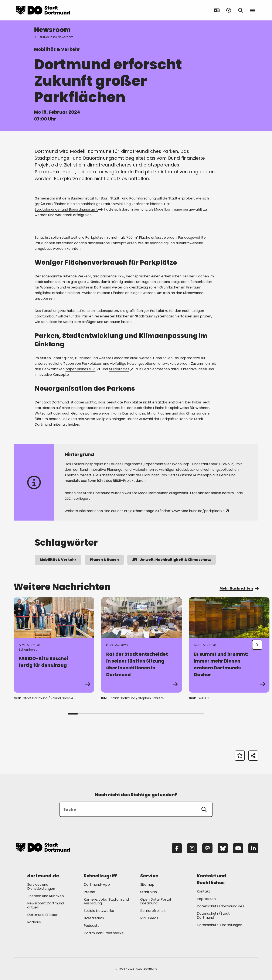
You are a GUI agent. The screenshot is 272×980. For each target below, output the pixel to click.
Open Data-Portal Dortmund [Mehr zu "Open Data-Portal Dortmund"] (156, 901)
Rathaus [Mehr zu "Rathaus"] (34, 922)
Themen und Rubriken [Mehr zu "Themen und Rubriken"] (45, 896)
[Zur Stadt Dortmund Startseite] (43, 10)
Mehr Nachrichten (239, 588)
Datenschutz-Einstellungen (220, 925)
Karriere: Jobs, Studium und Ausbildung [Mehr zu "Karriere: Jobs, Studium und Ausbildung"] (106, 901)
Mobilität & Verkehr (58, 560)
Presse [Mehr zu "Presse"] (89, 892)
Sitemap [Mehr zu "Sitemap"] (147, 885)
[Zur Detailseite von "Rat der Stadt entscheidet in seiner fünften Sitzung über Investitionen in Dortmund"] (142, 645)
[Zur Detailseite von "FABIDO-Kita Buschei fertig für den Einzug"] (54, 645)
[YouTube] (238, 848)
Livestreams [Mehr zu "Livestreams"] (94, 918)
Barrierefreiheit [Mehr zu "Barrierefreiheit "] (153, 911)
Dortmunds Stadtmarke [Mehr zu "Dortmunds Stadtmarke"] (104, 933)
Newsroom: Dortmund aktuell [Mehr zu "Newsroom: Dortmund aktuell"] (46, 905)
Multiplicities (121, 369)
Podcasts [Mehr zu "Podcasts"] (91, 926)
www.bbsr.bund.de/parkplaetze (200, 511)
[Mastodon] (207, 848)
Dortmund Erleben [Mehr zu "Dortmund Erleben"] (43, 915)
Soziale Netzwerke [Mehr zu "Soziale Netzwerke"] (99, 911)
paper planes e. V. (82, 369)
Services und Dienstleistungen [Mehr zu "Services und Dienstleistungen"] (41, 887)
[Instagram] (192, 848)
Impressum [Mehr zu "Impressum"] (206, 899)
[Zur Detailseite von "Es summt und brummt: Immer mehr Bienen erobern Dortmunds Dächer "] (229, 645)
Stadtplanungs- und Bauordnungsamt (68, 209)
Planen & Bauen (104, 560)
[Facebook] (177, 848)
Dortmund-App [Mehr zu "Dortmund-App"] (97, 885)
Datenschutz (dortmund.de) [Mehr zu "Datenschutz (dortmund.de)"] (220, 906)
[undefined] (257, 645)
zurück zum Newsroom (54, 37)
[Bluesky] (223, 848)
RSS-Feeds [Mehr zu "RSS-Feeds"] (149, 918)
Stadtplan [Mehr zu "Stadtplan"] (149, 892)
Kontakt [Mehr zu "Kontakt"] (203, 891)
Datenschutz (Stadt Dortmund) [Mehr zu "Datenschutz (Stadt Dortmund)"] (213, 915)
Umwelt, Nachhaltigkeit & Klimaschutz (171, 560)
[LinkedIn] (253, 848)
